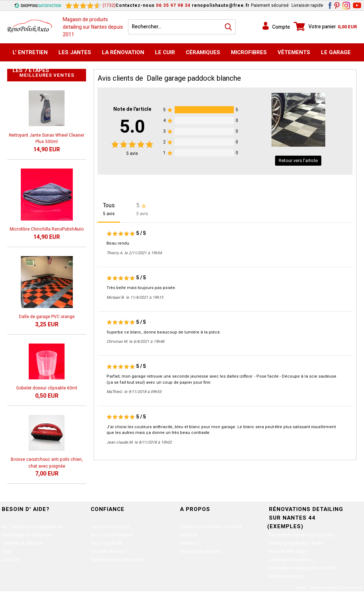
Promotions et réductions (27, 535)
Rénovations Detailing (306, 509)
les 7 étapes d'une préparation (32, 527)
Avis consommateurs (112, 535)
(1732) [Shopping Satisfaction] (109, 5)
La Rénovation (123, 52)
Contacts (11, 560)
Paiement (190, 543)
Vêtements (294, 52)
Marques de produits (201, 552)
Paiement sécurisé (270, 5)
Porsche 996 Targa (288, 552)
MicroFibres (249, 52)
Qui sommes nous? (110, 527)
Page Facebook (106, 543)
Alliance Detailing (286, 576)
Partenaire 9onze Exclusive (118, 560)
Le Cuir (165, 52)
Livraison (189, 535)
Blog (6, 552)
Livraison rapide (307, 5)
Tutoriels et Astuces (22, 543)
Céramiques (203, 52)
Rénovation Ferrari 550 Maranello (302, 535)
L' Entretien (30, 52)
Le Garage (336, 52)
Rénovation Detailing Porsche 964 (303, 568)
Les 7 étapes (31, 70)
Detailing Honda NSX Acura (296, 543)
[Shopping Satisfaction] (38, 5)
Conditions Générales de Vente (211, 527)
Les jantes (75, 52)
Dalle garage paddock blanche (194, 78)
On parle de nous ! (109, 552)
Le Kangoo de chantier (291, 560)
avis (132, 153)
